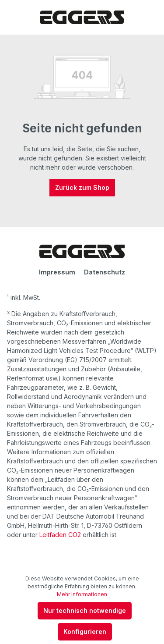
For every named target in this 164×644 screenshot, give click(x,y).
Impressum (57, 272)
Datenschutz (105, 272)
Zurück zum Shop (82, 187)
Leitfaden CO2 (60, 535)
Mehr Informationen (82, 594)
